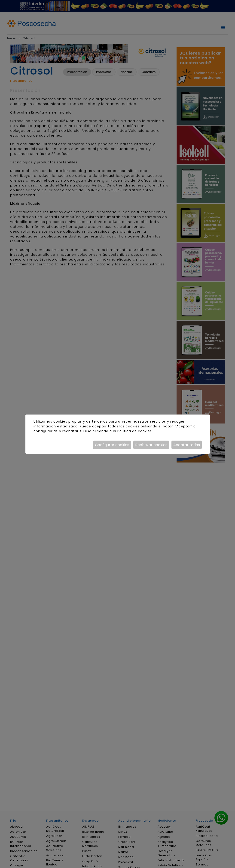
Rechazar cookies (151, 445)
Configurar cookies (112, 445)
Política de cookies (135, 431)
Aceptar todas (187, 445)
